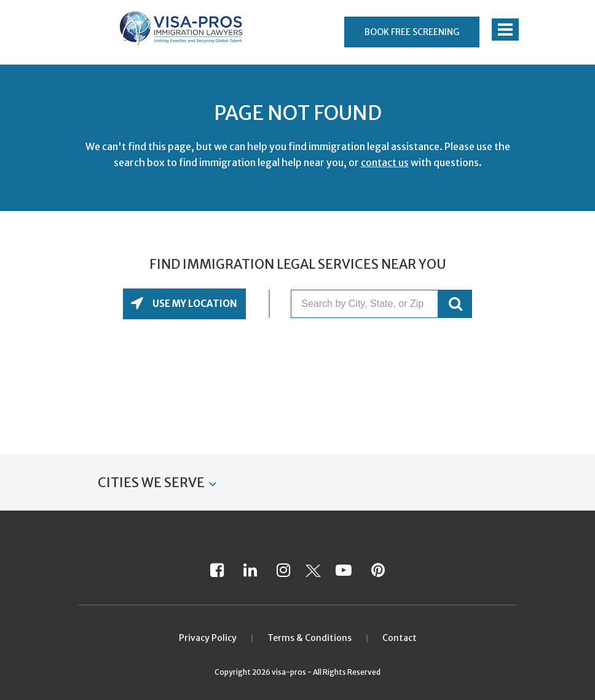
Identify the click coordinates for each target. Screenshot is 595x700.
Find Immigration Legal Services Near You (298, 264)
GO (455, 304)
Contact (400, 638)
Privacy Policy (208, 638)
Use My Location (194, 304)
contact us (385, 162)
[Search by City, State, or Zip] (364, 304)
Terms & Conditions (309, 638)
